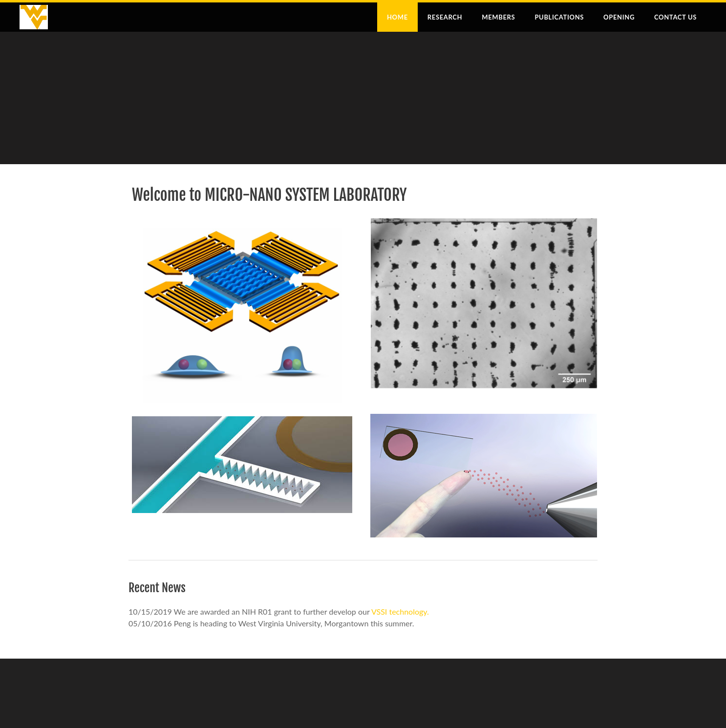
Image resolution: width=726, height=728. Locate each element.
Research (445, 17)
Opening (619, 17)
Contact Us (675, 17)
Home (397, 17)
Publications (559, 17)
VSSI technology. (400, 611)
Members (498, 17)
